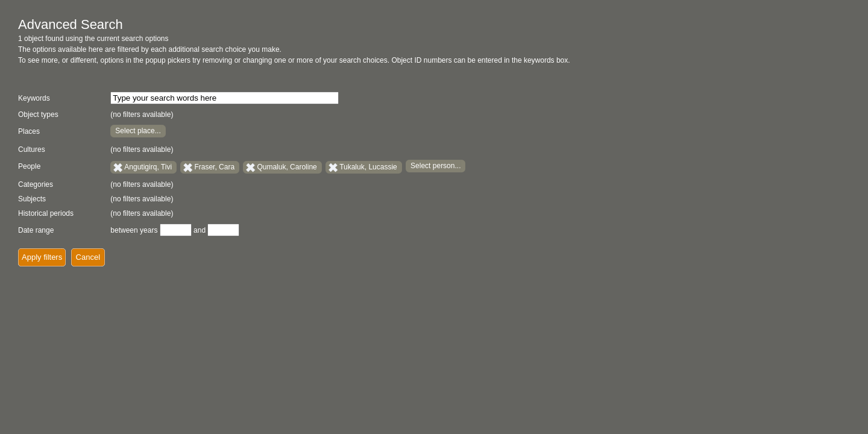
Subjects (32, 199)
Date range (36, 230)
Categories (36, 184)
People (29, 166)
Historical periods (46, 213)
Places (29, 131)
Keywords (34, 98)
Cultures (32, 149)
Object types (38, 115)
